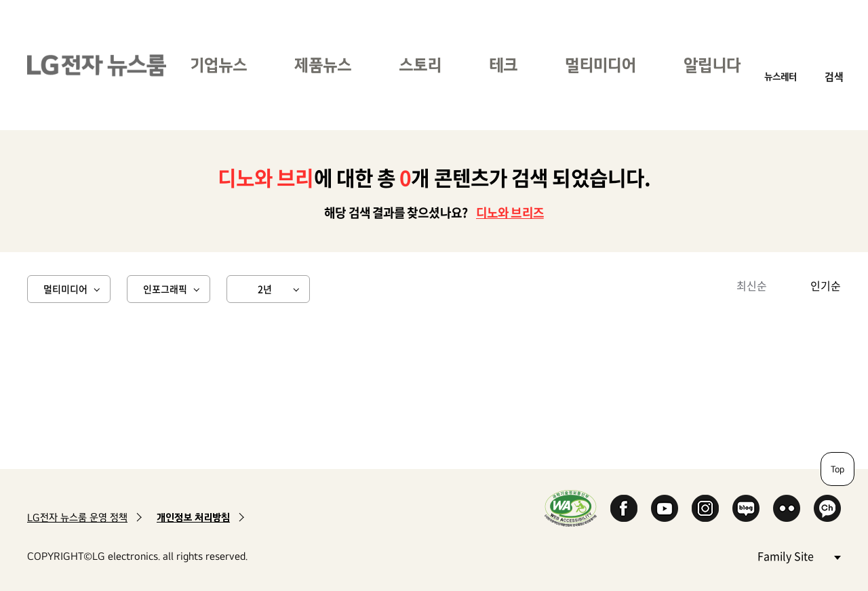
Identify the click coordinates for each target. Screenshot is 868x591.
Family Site (799, 555)
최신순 (752, 285)
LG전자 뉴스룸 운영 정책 (77, 517)
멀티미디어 (600, 65)
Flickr (787, 508)
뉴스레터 (781, 76)
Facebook (624, 508)
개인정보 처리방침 (193, 517)
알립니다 (712, 65)
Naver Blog (746, 508)
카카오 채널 (827, 508)
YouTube (665, 508)
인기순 (826, 285)
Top (837, 469)
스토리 (420, 65)
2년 (265, 289)
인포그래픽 (165, 289)
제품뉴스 (323, 65)
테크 (503, 65)
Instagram (705, 508)
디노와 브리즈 (510, 212)
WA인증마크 (571, 508)
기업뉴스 (218, 65)
